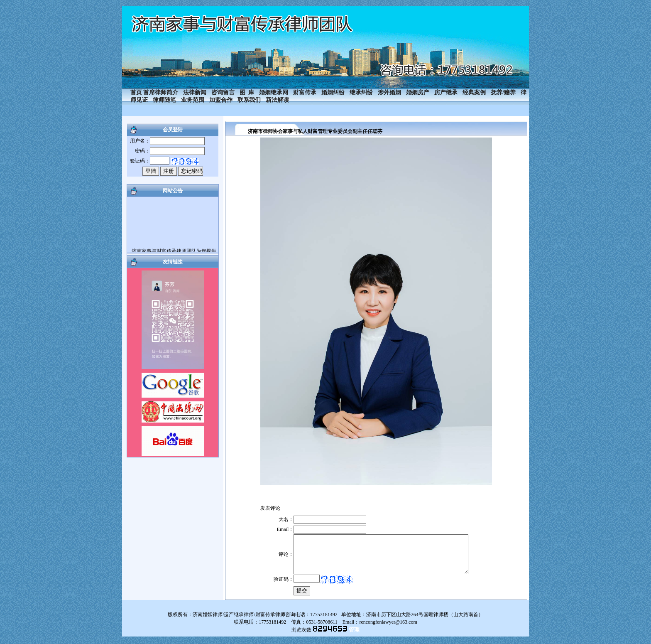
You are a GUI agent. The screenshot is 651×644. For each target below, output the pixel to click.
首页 (136, 92)
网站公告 (173, 191)
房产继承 (446, 92)
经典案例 (474, 92)
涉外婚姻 (389, 92)
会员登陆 (173, 130)
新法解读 (277, 100)
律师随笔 (164, 100)
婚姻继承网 (274, 92)
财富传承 (305, 92)
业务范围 (193, 100)
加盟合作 (221, 100)
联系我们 (249, 100)
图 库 (247, 92)
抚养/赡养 (503, 92)
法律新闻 (195, 92)
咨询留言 (223, 92)
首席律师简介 (161, 92)
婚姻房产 (418, 92)
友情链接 (173, 262)
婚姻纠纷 (333, 92)
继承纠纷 (361, 92)
